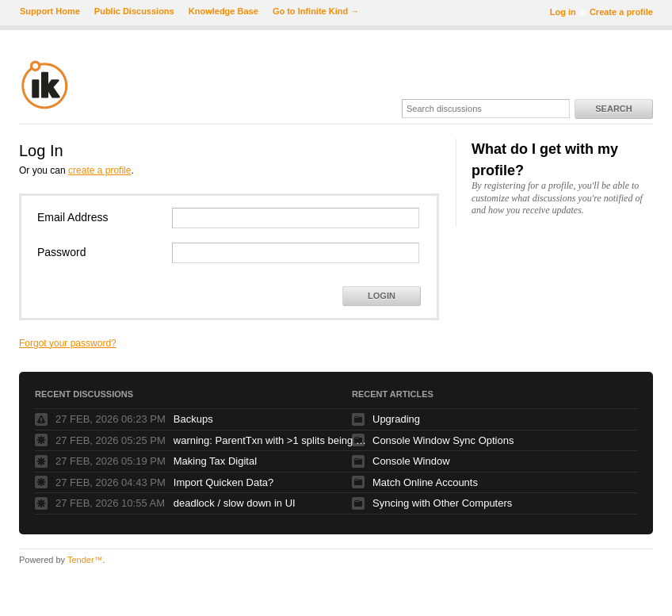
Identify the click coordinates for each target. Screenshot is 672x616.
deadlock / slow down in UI (235, 503)
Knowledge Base (223, 11)
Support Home (50, 11)
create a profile (99, 170)
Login (382, 296)
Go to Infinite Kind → (316, 11)
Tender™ (85, 560)
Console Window (411, 461)
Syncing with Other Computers (442, 503)
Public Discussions (134, 11)
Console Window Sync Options (443, 440)
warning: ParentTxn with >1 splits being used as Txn (273, 440)
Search (613, 109)
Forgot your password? (68, 343)
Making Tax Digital (215, 461)
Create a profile (621, 12)
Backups (193, 419)
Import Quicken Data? (223, 482)
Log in (563, 12)
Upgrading (396, 419)
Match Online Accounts (425, 482)
